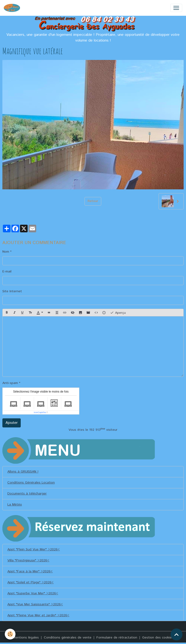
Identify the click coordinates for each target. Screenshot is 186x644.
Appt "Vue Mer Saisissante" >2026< (35, 604)
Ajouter (12, 423)
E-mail (7, 271)
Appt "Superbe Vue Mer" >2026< (33, 593)
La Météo (15, 505)
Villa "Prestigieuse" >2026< (28, 560)
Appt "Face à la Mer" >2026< (30, 571)
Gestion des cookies (158, 638)
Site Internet (12, 291)
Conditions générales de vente (68, 638)
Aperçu (118, 313)
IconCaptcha (40, 412)
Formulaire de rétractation (117, 638)
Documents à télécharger (27, 494)
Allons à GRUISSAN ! (23, 472)
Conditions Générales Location (31, 483)
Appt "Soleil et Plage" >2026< (30, 582)
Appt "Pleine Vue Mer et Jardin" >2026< (38, 615)
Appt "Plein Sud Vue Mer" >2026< (34, 549)
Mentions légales (26, 638)
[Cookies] (10, 634)
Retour (93, 201)
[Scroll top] (176, 634)
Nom (6, 252)
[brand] (13, 8)
